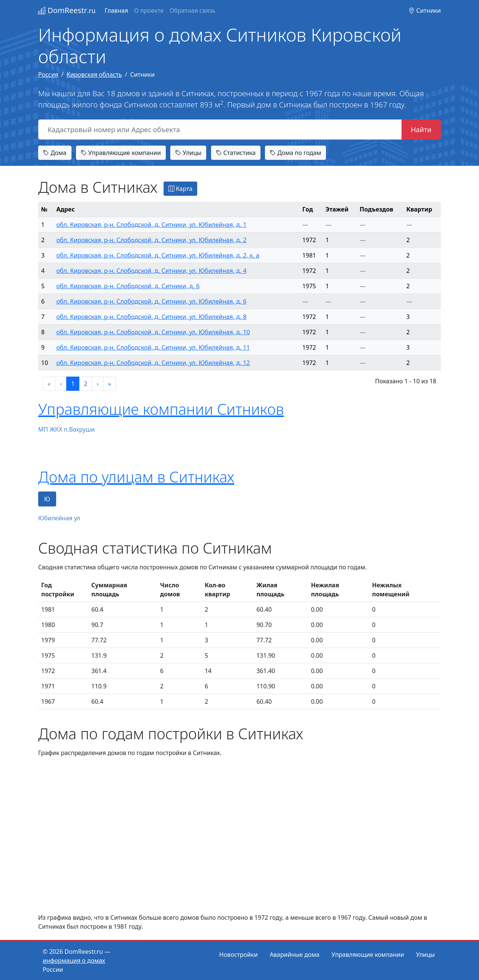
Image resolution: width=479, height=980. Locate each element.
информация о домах (74, 961)
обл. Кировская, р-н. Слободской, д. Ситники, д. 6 (128, 286)
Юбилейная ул (59, 518)
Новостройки (239, 955)
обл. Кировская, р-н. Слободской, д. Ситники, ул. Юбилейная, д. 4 (151, 271)
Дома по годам (295, 153)
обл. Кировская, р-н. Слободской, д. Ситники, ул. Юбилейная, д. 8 (151, 317)
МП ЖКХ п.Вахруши (66, 429)
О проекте (149, 10)
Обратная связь (192, 10)
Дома (55, 153)
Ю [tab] (47, 499)
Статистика (236, 153)
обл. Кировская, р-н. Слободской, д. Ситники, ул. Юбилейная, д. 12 (153, 363)
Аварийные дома (295, 955)
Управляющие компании (121, 153)
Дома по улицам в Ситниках (136, 477)
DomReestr (67, 10)
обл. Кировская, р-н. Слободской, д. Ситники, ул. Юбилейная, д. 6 (151, 301)
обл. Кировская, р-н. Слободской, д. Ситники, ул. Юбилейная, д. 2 (151, 240)
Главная (116, 10)
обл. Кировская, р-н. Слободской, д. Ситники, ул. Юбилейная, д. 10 (153, 332)
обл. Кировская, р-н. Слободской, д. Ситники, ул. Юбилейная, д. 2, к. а (158, 255)
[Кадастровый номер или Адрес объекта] (220, 130)
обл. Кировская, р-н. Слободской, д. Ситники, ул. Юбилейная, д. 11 (153, 347)
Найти (421, 129)
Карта (181, 189)
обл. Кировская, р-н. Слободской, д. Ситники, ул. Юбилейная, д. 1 (151, 225)
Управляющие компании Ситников (161, 409)
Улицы (188, 153)
